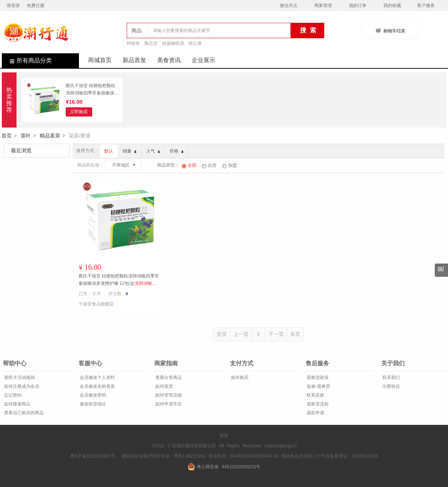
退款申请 (315, 413)
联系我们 (391, 377)
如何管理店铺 (168, 395)
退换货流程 (317, 404)
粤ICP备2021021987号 (93, 456)
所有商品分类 (27, 60)
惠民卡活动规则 (19, 377)
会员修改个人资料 (97, 377)
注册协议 (391, 386)
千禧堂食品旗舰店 (96, 304)
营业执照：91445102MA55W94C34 (243, 456)
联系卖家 (315, 395)
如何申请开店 (168, 404)
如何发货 (164, 386)
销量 (130, 151)
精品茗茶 (50, 136)
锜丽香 (133, 43)
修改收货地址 (92, 404)
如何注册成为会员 (21, 386)
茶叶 (26, 136)
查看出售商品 (168, 377)
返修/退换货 (318, 386)
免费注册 (36, 6)
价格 (177, 151)
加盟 (230, 165)
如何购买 (239, 377)
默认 (109, 151)
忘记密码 (12, 395)
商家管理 (323, 6)
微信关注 (289, 6)
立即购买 (79, 112)
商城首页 (100, 60)
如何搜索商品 (17, 404)
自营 (209, 165)
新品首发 (134, 60)
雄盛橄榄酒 (173, 43)
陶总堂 (151, 43)
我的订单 (358, 6)
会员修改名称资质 (97, 386)
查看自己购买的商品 (23, 413)
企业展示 (203, 60)
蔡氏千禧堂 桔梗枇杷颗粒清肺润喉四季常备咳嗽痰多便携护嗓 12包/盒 (92, 90)
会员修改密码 (92, 395)
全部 (189, 165)
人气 (153, 151)
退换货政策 (317, 377)
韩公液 (195, 43)
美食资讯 (169, 60)
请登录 (13, 6)
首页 (7, 136)
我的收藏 (392, 6)
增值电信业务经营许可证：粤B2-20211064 (163, 456)
